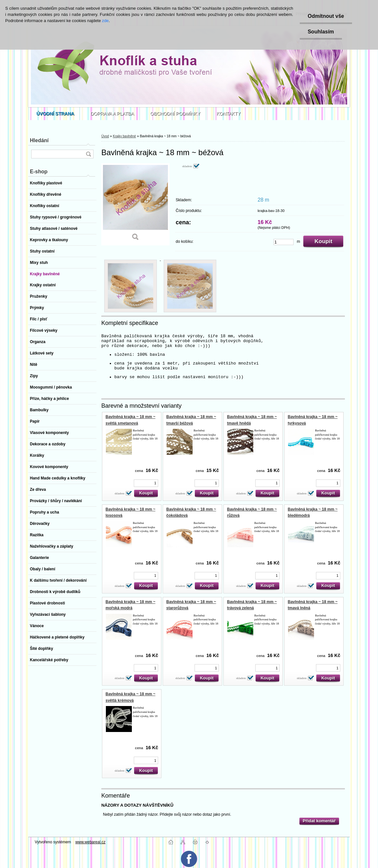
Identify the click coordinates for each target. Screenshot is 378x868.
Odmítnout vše (326, 16)
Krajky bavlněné (124, 136)
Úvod (105, 136)
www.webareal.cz (90, 842)
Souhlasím (321, 32)
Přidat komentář (319, 821)
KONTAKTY (229, 114)
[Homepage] (55, 114)
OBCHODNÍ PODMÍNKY (175, 114)
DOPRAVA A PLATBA (112, 114)
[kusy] (283, 242)
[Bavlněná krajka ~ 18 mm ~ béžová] (135, 204)
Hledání (39, 140)
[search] (88, 154)
